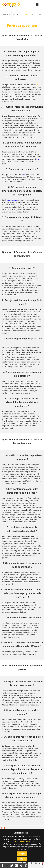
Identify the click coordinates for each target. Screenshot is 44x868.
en (40, 14)
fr (26, 14)
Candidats (6, 14)
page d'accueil (12, 200)
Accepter (22, 854)
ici (37, 85)
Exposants (17, 14)
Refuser (22, 859)
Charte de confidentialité (21, 841)
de (33, 14)
